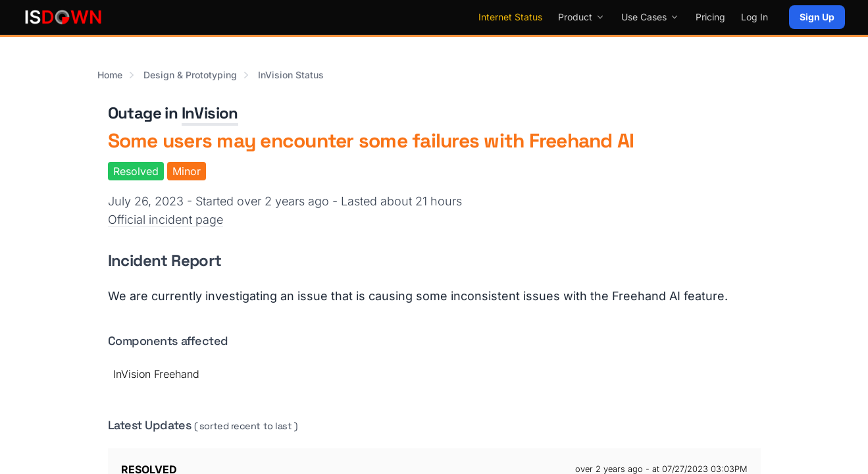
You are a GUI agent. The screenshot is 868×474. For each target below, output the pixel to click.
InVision (210, 113)
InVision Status (291, 75)
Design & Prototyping (190, 75)
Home (110, 75)
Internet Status (510, 17)
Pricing (710, 17)
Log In (754, 17)
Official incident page (166, 220)
